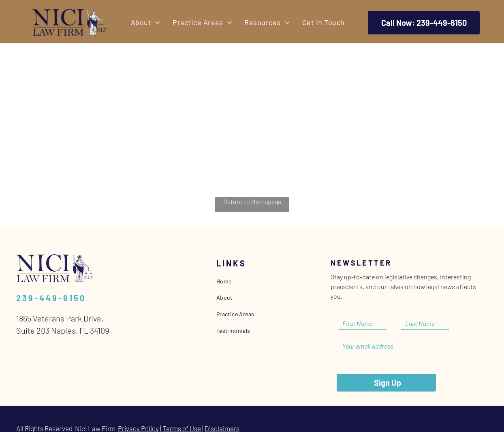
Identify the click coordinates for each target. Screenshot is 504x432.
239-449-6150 (51, 298)
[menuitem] (146, 22)
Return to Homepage (252, 201)
